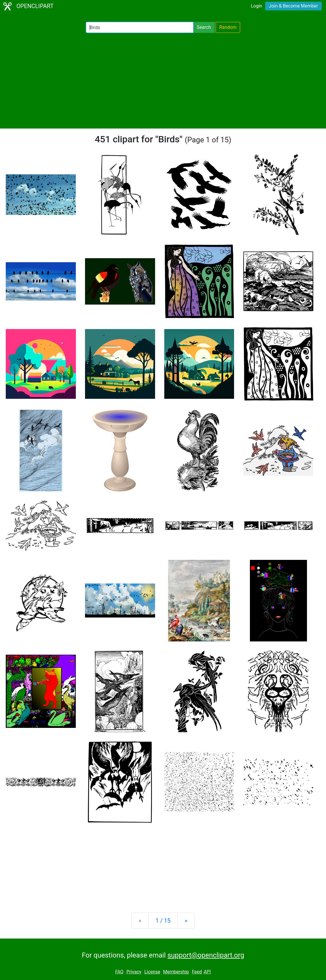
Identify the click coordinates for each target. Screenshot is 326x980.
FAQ (119, 972)
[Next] (186, 921)
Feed (197, 972)
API (207, 972)
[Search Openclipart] (140, 27)
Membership (176, 972)
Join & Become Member (293, 6)
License (152, 972)
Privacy (134, 972)
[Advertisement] (163, 81)
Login (256, 6)
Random (228, 27)
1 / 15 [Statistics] (163, 921)
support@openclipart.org (206, 955)
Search (204, 27)
